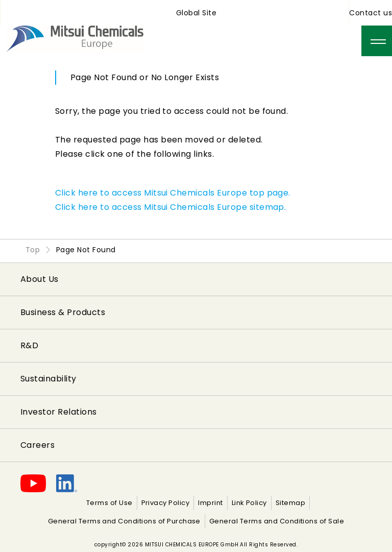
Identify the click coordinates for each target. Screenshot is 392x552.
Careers (38, 445)
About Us (40, 279)
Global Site (196, 13)
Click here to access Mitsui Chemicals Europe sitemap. (170, 207)
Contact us (371, 13)
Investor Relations (59, 412)
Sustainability (48, 379)
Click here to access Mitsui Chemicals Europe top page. (173, 193)
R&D (29, 345)
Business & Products (63, 312)
